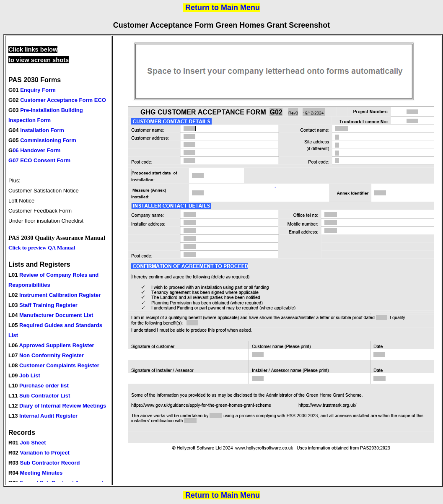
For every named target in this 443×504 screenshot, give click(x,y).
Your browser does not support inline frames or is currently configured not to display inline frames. (58, 260)
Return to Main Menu (223, 8)
